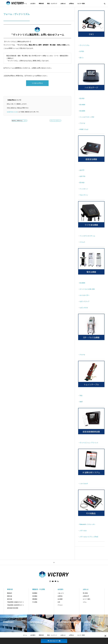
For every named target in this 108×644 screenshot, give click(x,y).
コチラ (25, 121)
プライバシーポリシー (55, 121)
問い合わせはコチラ (54, 641)
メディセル (83, 531)
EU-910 (82, 99)
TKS (81, 396)
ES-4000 (82, 105)
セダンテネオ (84, 308)
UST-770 (82, 176)
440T (81, 402)
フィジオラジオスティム (87, 236)
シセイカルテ (84, 484)
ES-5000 (82, 111)
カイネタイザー (84, 295)
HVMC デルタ (84, 129)
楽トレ (82, 58)
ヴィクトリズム (84, 45)
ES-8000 (82, 283)
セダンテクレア (84, 301)
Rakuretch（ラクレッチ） (88, 524)
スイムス (82, 242)
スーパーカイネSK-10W (87, 289)
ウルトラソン (84, 195)
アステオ (82, 123)
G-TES (82, 51)
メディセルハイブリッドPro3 (89, 537)
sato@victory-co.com (12, 112)
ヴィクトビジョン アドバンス (89, 443)
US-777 (82, 170)
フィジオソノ (84, 189)
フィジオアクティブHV (87, 117)
